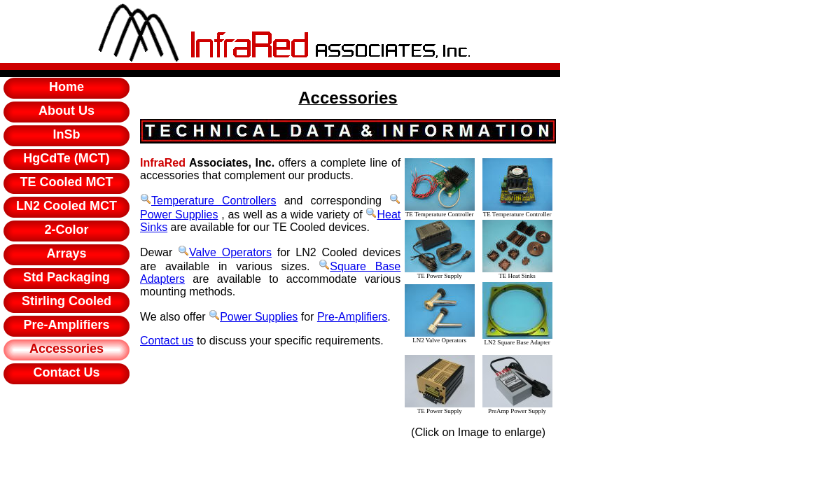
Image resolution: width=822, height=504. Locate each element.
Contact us (167, 341)
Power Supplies (253, 317)
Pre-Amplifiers (352, 317)
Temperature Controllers (208, 201)
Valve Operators (225, 252)
